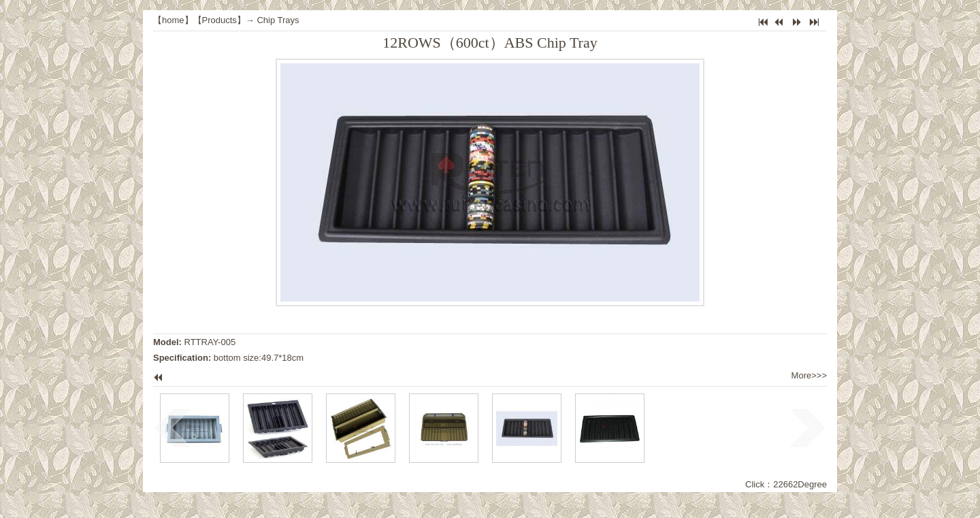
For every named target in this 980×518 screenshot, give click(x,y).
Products (219, 20)
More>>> (809, 375)
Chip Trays (278, 20)
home (173, 20)
